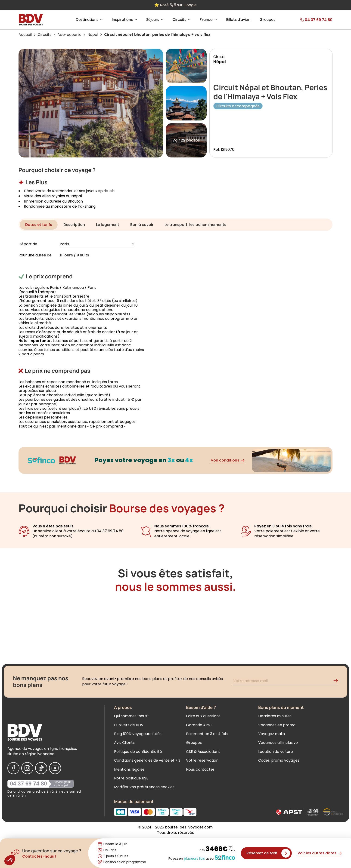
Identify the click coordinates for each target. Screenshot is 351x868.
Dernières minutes (275, 716)
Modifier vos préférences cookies (144, 787)
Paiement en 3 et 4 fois (207, 734)
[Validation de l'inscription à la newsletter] (338, 682)
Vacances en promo (277, 725)
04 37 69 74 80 (28, 783)
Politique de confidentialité (138, 752)
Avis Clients (124, 743)
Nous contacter (200, 769)
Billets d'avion (238, 20)
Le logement (108, 225)
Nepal (93, 35)
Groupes (267, 20)
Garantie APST (199, 725)
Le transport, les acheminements (195, 225)
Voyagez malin (272, 734)
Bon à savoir (142, 225)
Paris (97, 244)
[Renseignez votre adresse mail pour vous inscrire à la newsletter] (285, 682)
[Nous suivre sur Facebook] (13, 768)
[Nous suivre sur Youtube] (55, 768)
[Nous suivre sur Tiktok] (41, 768)
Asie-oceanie (69, 35)
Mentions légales (129, 769)
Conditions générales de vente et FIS (147, 760)
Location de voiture (276, 752)
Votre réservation (202, 760)
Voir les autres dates (320, 853)
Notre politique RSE (131, 778)
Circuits (45, 35)
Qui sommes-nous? (132, 716)
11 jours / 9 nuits (74, 255)
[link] (309, 20)
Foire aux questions (203, 716)
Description (74, 225)
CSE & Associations (203, 752)
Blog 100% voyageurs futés (138, 734)
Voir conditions (228, 460)
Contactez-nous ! (39, 856)
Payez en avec (202, 858)
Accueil (25, 35)
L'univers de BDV (129, 725)
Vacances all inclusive (278, 743)
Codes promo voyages (279, 760)
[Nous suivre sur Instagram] (27, 768)
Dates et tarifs (39, 225)
